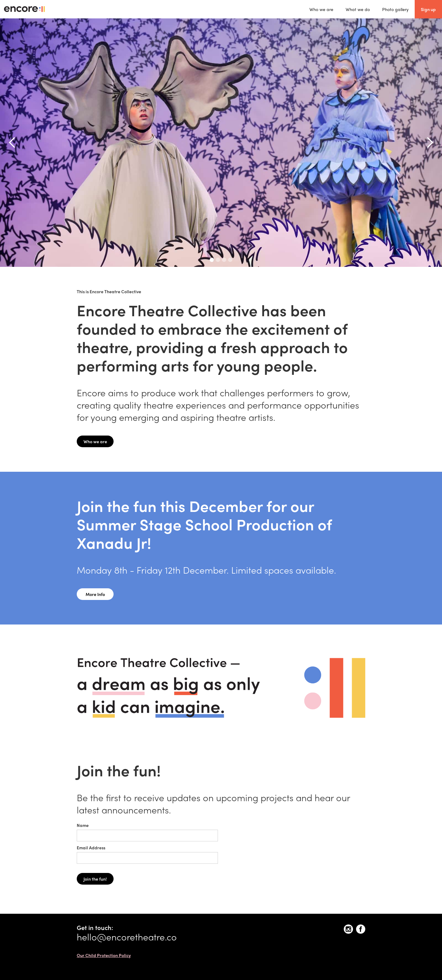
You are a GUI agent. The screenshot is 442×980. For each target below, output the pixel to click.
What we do (358, 9)
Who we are (321, 9)
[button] (12, 143)
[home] (24, 9)
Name (83, 825)
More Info (95, 594)
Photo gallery (395, 9)
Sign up (428, 9)
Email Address (91, 847)
